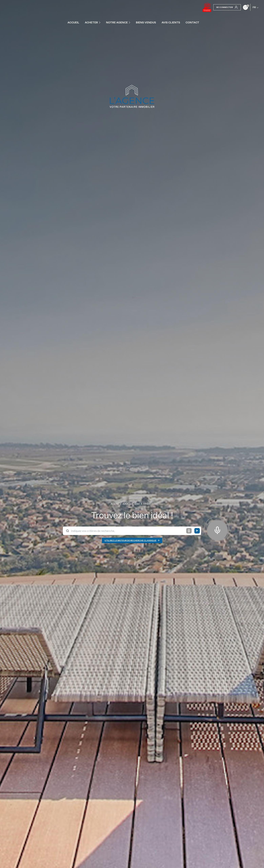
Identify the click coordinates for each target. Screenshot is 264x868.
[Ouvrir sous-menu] (100, 22)
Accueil (73, 22)
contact (192, 22)
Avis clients (171, 22)
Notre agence (117, 22)
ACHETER (91, 22)
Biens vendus (146, 22)
